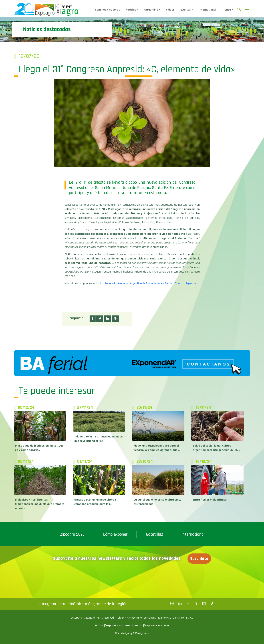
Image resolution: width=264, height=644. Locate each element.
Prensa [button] (226, 10)
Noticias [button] (131, 10)
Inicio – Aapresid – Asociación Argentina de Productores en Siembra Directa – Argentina (147, 283)
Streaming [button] (151, 10)
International (207, 10)
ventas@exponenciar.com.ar (113, 625)
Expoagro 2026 (72, 534)
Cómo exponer (115, 534)
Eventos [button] (186, 10)
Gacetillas (154, 534)
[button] (93, 319)
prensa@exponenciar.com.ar (152, 625)
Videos (170, 10)
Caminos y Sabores (107, 10)
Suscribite (199, 559)
